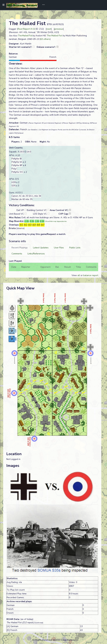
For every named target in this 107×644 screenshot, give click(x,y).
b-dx (42, 221)
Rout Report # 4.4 (27, 29)
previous (59, 29)
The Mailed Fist (25, 36)
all (79, 275)
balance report (91, 275)
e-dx (27, 221)
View (75, 275)
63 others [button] (45, 39)
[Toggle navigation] (42, 5)
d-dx (32, 221)
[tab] (20, 248)
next (49, 29)
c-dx (37, 221)
